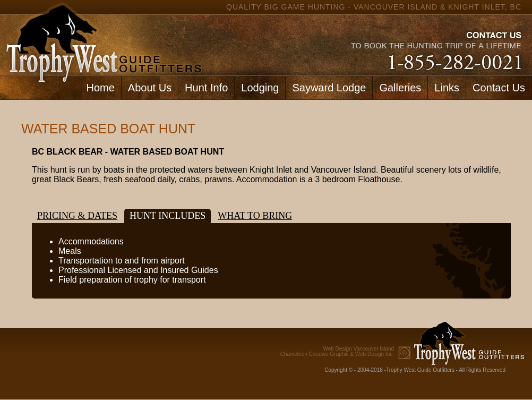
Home (100, 88)
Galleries (400, 88)
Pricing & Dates (77, 216)
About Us (150, 88)
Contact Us (499, 88)
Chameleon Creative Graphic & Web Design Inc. (337, 352)
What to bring (255, 216)
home (101, 37)
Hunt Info (206, 88)
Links (447, 88)
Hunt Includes (168, 216)
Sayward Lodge (329, 88)
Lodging (260, 88)
